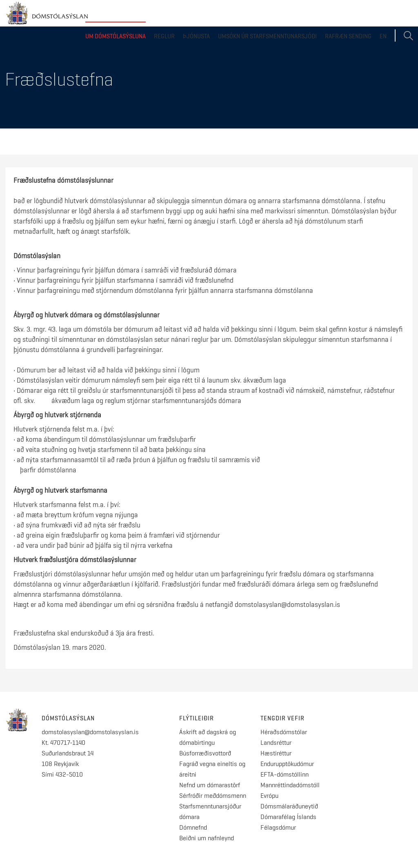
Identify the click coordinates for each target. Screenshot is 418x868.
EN (383, 36)
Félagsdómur (278, 827)
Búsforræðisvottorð (205, 753)
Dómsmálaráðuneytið (289, 806)
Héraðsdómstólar (284, 732)
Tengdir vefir (282, 718)
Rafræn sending (348, 36)
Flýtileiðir (197, 718)
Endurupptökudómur (287, 764)
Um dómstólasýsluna (116, 36)
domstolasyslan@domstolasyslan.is (90, 732)
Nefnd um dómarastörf (210, 785)
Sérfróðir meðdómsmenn (213, 796)
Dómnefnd (193, 827)
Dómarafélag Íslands (288, 817)
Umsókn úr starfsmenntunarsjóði (267, 36)
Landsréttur (276, 743)
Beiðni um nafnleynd (207, 838)
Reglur (164, 36)
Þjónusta (196, 36)
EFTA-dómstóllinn (285, 774)
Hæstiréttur (276, 753)
